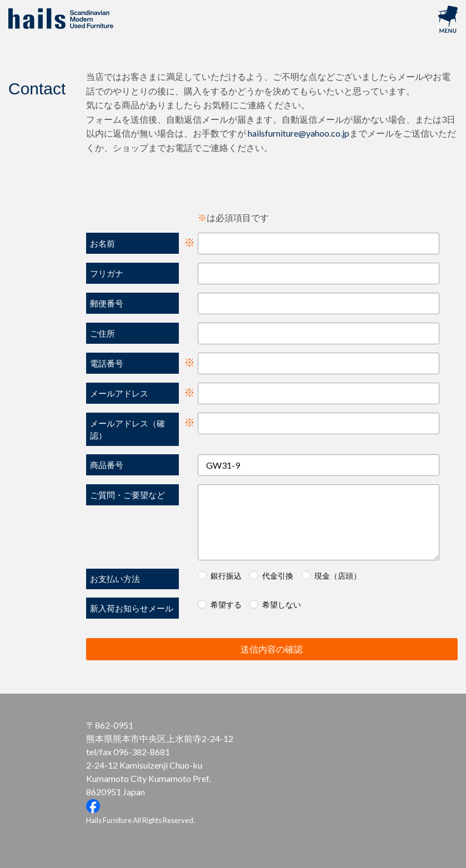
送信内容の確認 (348, 649)
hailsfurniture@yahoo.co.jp (299, 133)
